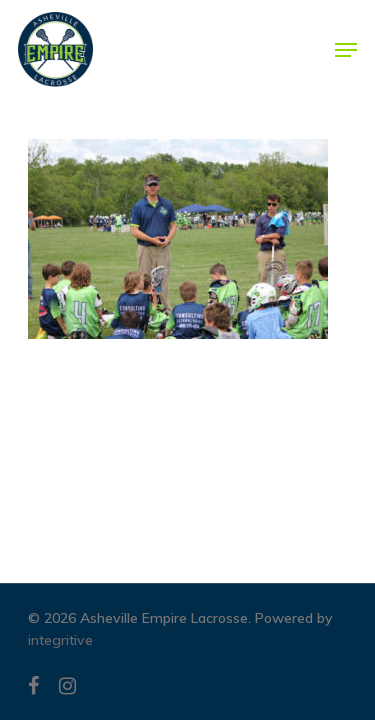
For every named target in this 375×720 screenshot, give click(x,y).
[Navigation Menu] (346, 50)
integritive (60, 640)
